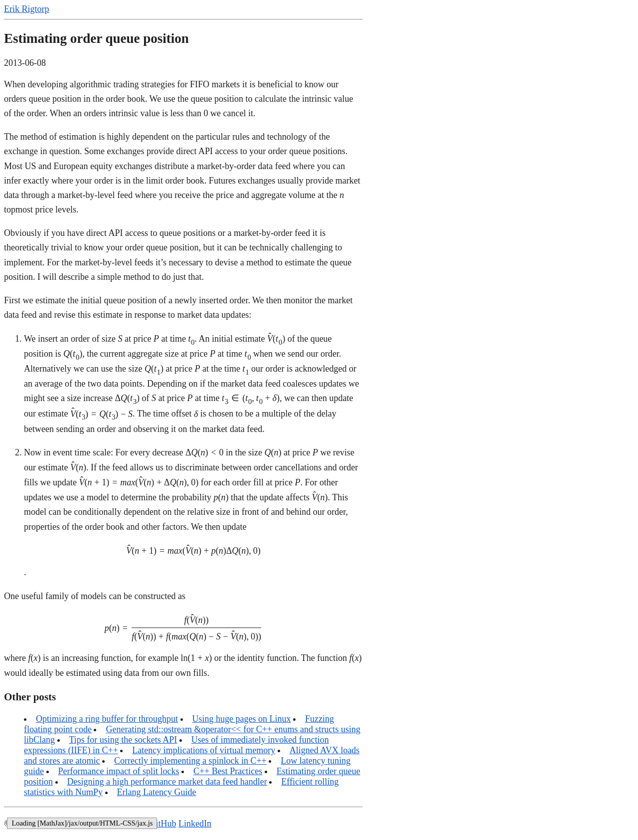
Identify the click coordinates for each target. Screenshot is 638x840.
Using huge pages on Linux (242, 719)
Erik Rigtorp (27, 9)
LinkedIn (195, 824)
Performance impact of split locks (119, 771)
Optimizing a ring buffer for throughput (107, 719)
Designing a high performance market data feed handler (167, 782)
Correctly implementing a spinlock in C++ (190, 761)
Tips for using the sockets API (123, 740)
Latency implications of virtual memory (204, 750)
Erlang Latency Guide (157, 792)
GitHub (163, 824)
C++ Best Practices (228, 771)
